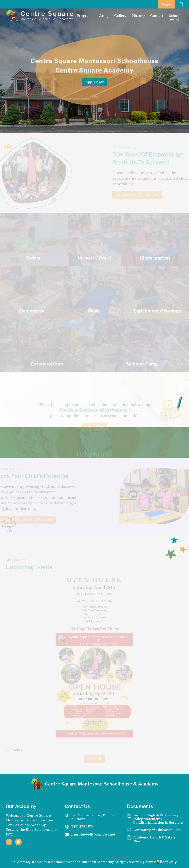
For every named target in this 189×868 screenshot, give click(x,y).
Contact (157, 16)
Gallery (120, 16)
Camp (104, 16)
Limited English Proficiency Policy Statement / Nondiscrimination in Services (157, 852)
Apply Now (94, 85)
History (138, 16)
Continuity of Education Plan (158, 865)
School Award (175, 18)
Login (167, 4)
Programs (85, 16)
